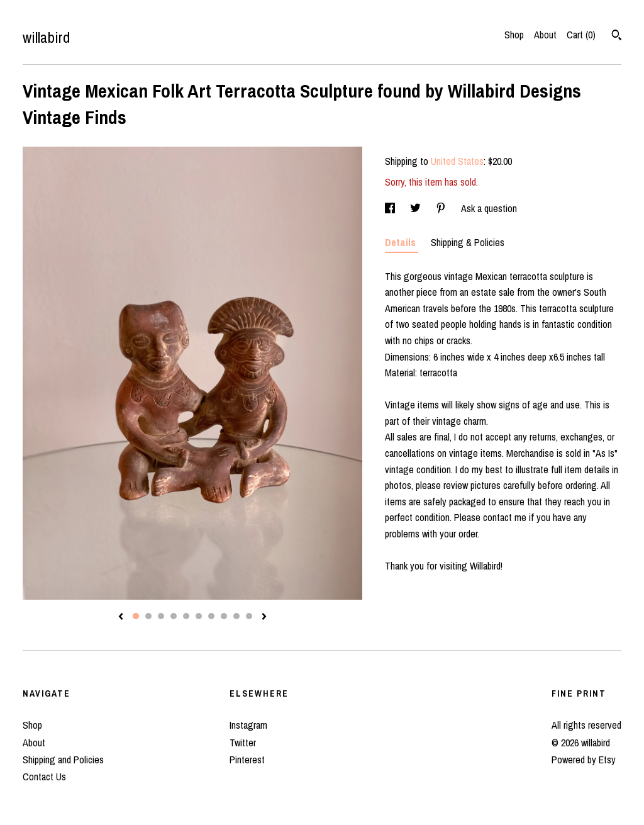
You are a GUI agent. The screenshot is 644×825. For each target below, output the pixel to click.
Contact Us (44, 777)
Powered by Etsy (584, 760)
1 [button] (136, 616)
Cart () (581, 35)
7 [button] (211, 616)
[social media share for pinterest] (442, 208)
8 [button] (224, 616)
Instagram (248, 725)
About (545, 35)
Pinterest (247, 760)
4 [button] (174, 616)
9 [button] (236, 616)
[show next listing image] (264, 617)
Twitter (243, 743)
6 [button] (199, 616)
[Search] (617, 36)
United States (457, 161)
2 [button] (148, 616)
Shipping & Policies (468, 242)
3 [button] (161, 616)
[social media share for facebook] (391, 208)
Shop (514, 35)
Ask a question (489, 208)
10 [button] (249, 616)
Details (402, 242)
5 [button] (186, 616)
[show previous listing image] (121, 617)
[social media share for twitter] (417, 208)
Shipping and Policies (63, 760)
